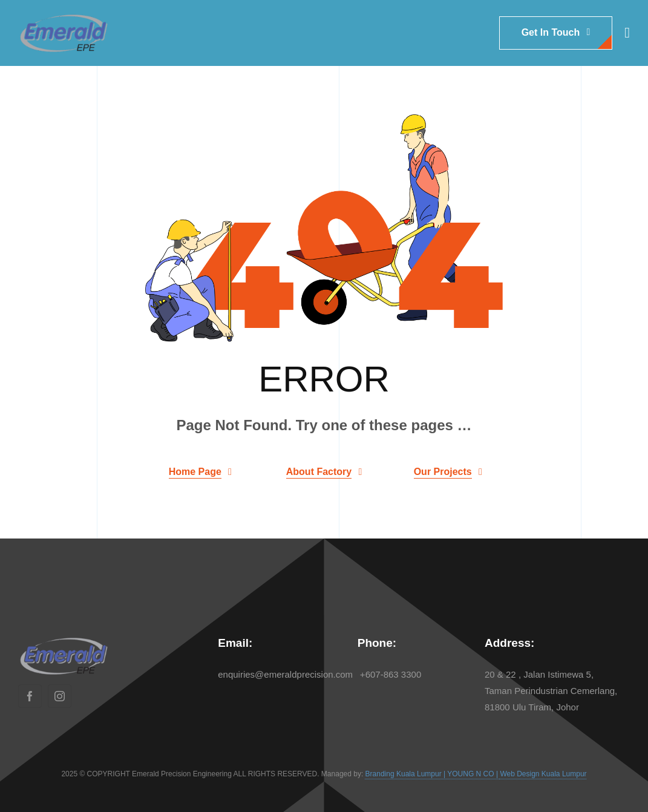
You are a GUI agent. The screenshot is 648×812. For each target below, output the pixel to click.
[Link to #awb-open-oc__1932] (627, 33)
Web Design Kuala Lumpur (543, 774)
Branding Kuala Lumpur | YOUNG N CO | (433, 774)
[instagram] (60, 696)
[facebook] (30, 696)
